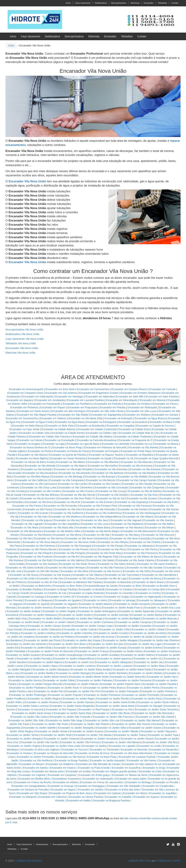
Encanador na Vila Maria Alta (57, 528)
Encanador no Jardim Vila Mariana (121, 742)
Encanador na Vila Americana (136, 466)
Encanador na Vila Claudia (137, 484)
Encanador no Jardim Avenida (111, 615)
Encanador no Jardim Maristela (109, 673)
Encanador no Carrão (148, 593)
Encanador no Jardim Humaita (34, 659)
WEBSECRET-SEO (140, 861)
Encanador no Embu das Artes (122, 790)
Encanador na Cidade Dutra (135, 429)
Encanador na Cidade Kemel (68, 433)
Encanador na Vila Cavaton (104, 484)
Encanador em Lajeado (122, 746)
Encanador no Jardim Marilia (37, 673)
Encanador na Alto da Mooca (145, 578)
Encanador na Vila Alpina (72, 466)
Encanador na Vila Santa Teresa (77, 564)
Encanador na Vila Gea (68, 509)
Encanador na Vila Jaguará (126, 520)
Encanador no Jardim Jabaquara (113, 662)
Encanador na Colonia (30, 440)
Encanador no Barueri (32, 764)
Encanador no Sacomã (31, 710)
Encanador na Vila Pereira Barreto (37, 549)
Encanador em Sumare (165, 415)
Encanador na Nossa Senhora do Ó (30, 447)
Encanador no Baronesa (118, 582)
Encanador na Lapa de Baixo (83, 444)
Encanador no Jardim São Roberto (90, 724)
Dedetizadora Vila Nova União (22, 334)
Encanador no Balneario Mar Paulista (81, 582)
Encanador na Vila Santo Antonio (116, 564)
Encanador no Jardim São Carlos (29, 717)
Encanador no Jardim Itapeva (46, 662)
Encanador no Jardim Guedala (102, 655)
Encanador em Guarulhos (126, 768)
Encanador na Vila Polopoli (36, 553)
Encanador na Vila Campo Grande (137, 480)
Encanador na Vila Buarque (100, 477)
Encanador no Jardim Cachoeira (95, 622)
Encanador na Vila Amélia (103, 466)
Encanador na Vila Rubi (39, 560)
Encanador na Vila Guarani (33, 513)
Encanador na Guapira (28, 444)
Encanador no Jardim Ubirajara (24, 739)
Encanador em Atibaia (65, 782)
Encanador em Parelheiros (78, 404)
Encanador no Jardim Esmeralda (72, 648)
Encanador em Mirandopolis (122, 400)
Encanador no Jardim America (35, 608)
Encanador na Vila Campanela (66, 480)
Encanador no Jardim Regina (44, 699)
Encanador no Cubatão (118, 797)
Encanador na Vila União (21, 578)
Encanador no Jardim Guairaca (161, 651)
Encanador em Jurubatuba (50, 400)
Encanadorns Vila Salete (100, 560)
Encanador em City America (61, 393)
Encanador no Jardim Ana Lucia (162, 608)
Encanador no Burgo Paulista (60, 589)
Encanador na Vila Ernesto (98, 502)
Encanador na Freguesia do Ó (136, 440)
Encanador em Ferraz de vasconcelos (101, 782)
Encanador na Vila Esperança (132, 502)
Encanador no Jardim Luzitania (115, 666)
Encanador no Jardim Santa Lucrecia (27, 706)
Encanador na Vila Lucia (95, 524)
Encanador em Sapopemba (106, 415)
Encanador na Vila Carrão (72, 484)
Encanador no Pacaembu (163, 750)
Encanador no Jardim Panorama (133, 680)
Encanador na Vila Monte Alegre (101, 531)
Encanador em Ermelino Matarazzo (140, 393)
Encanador (149, 3)
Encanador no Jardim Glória (126, 651)
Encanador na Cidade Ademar (59, 429)
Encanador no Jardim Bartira (146, 615)
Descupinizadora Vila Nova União (24, 330)
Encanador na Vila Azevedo (75, 473)
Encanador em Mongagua (90, 786)
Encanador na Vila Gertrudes (99, 509)
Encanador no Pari (122, 710)
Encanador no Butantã (91, 589)
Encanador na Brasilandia (90, 426)
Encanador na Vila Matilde (132, 477)
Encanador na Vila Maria (24, 528)
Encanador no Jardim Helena (137, 655)
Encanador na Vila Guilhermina (103, 513)
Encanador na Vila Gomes (132, 509)
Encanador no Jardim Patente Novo (120, 684)
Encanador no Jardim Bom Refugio (83, 619)
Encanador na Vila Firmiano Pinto (98, 506)
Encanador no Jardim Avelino (76, 615)
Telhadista (162, 3)
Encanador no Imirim (95, 600)
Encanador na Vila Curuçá (111, 491)
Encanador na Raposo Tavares (106, 455)
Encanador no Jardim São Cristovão (70, 717)
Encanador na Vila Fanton (27, 506)
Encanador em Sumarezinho (22, 418)
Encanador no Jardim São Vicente (131, 724)
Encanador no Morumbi (134, 750)
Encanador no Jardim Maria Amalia (91, 669)
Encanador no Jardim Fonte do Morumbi (50, 651)
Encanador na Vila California (31, 480)
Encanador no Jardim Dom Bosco (68, 644)
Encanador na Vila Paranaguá (75, 546)
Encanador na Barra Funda (165, 422)
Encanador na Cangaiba (120, 426)
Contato (175, 3)
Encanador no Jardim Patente (81, 684)
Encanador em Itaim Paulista (162, 397)
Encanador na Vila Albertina (103, 462)
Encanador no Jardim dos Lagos (144, 644)
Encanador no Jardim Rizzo (147, 699)
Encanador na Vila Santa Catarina (135, 560)
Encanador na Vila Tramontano (122, 575)
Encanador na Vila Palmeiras (39, 546)
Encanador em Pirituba (112, 407)
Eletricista (135, 3)
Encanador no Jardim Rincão (113, 699)
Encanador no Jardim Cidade (148, 629)
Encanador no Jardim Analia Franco (122, 608)
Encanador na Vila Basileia (140, 473)
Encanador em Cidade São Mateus (93, 437)
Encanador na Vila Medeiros (65, 517)
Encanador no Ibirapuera (39, 600)
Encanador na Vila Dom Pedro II (75, 498)
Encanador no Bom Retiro (68, 586)
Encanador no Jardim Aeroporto (132, 604)
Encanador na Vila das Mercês (78, 495)
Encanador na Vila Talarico (88, 575)
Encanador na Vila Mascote (136, 462)
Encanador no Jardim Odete (59, 680)
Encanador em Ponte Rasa (136, 451)
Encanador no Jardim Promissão (141, 695)
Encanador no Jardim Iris (148, 659)
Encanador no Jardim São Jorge (64, 720)
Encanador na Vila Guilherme (67, 513)
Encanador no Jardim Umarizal (61, 739)
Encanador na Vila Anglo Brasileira (73, 469)
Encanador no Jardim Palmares (95, 680)
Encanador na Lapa (54, 444)
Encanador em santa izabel (131, 779)
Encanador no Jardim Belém (45, 619)
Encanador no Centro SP (61, 597)
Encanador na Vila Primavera (140, 553)
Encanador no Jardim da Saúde (135, 637)
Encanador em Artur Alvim (60, 389)
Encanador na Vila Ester (164, 502)
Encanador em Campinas (62, 775)
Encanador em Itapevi (63, 790)
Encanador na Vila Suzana (55, 575)
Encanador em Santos (35, 768)
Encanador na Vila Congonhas (147, 487)
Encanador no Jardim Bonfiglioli (123, 619)
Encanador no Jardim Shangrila (76, 728)
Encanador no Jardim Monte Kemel (47, 677)
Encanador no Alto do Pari (43, 582)
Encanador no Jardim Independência (74, 659)
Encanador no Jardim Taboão (122, 731)
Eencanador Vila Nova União (22, 348)
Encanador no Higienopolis (146, 597)
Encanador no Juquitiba (162, 793)
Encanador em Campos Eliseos (130, 389)
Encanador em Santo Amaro (33, 411)
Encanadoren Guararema (66, 779)
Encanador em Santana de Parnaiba (28, 790)
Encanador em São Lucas (142, 411)
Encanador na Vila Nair (97, 535)
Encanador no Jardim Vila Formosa (80, 742)
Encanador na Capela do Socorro (155, 426)
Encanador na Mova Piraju (67, 447)
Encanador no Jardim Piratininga (27, 695)
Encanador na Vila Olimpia (113, 542)
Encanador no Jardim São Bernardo (152, 713)
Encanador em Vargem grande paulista (115, 771)
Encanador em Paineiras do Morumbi (106, 447)
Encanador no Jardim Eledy (36, 648)
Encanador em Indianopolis (38, 397)
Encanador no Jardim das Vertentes (26, 644)
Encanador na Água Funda (38, 422)
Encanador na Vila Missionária (24, 531)
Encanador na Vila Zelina (80, 578)
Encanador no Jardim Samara (77, 702)
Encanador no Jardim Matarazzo (39, 615)
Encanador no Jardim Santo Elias (72, 713)
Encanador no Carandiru (120, 593)
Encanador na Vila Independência (102, 517)
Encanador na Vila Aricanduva (40, 473)
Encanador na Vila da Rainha (145, 491)
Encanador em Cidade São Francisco (50, 437)
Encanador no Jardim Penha (143, 688)
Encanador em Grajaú (117, 597)
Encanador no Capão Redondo (86, 593)
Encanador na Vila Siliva (75, 571)
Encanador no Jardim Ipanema (114, 659)
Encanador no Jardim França (92, 651)
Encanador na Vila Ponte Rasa (105, 553)
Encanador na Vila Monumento (138, 531)
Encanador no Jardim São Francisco (113, 717)
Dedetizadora (101, 3)
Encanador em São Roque (32, 793)
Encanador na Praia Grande (94, 768)
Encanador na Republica (139, 455)
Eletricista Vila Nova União (20, 353)
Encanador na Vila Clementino (75, 487)
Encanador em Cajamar (32, 775)
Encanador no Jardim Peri (48, 691)
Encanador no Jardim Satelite (39, 728)
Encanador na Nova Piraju (102, 757)
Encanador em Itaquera (20, 400)
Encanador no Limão (149, 746)
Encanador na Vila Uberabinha (159, 575)
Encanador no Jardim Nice (162, 677)
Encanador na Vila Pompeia (69, 553)
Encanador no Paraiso (19, 753)
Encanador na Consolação (60, 440)
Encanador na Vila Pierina (143, 549)
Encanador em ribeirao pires (48, 771)
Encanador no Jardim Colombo (75, 633)
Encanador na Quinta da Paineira (68, 455)
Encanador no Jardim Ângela (59, 611)
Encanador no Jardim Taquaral (158, 731)
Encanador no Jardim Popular (65, 695)
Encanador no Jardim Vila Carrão (39, 742)
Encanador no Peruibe (166, 782)
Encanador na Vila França (38, 509)
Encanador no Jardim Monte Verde (88, 677)
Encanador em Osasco (63, 768)
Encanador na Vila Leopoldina (62, 524)
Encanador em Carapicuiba (158, 786)
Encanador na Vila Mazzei (100, 480)
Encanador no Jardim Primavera (102, 695)
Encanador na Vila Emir (67, 502)
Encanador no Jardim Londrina (77, 666)
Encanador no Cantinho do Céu (49, 593)
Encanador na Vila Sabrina (69, 560)
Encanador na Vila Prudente (36, 557)
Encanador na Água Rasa (70, 422)
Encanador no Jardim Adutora (96, 604)
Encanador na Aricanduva (133, 422)
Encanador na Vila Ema (38, 502)
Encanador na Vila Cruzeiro (79, 491)
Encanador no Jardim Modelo (146, 673)
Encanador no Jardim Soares (145, 728)
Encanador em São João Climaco (106, 411)
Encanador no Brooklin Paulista (24, 589)
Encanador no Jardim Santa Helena (157, 702)
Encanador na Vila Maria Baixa (93, 528)
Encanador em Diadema (60, 764)
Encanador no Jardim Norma (25, 680)
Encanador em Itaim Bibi (130, 397)
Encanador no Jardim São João (26, 720)
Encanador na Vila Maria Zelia (85, 418)
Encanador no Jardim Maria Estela (132, 669)
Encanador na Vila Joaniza (158, 520)
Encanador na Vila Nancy (126, 535)
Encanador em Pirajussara (82, 407)
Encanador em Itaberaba (100, 397)
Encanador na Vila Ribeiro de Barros (141, 557)
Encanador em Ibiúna (135, 793)
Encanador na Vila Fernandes (61, 506)
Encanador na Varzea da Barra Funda (33, 462)
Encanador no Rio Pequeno (61, 710)
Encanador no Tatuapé (149, 706)
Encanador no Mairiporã (23, 797)
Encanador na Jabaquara (139, 546)
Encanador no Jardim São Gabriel (155, 717)
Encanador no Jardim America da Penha (77, 608)
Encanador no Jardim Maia (149, 666)
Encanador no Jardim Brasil (24, 622)
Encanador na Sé (124, 458)
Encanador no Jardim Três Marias (93, 735)
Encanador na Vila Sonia (166, 571)
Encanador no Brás (130, 586)
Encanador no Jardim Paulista (159, 684)
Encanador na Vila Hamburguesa (142, 513)
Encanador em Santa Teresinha (68, 458)
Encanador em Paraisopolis (45, 404)
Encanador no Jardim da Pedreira (55, 637)
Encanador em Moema (152, 400)
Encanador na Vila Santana (41, 564)
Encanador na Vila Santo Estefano (156, 564)
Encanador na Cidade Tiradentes (133, 437)
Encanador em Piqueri (53, 407)
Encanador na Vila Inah (34, 517)
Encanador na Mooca (166, 444)
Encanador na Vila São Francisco (106, 568)
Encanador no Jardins (94, 746)
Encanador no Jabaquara (151, 600)
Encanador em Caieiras (108, 793)
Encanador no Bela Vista (59, 426)
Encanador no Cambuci (120, 589)
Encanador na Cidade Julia (35, 433)
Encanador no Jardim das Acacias (95, 637)
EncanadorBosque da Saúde (101, 586)
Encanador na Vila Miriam (159, 528)
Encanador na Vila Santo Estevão (25, 568)
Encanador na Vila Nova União (78, 542)
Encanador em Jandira (90, 790)
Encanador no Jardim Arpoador (107, 760)
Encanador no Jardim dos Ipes (106, 644)
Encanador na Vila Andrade (36, 469)
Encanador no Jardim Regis (78, 699)
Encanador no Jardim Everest (145, 648)
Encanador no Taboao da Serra (130, 775)
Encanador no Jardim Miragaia (120, 640)
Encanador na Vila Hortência (36, 760)
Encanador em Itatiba (78, 800)
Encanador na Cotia (150, 771)
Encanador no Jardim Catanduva (43, 629)
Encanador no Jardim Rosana (41, 702)
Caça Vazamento (83, 3)
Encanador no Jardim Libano (42, 666)
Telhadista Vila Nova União (21, 343)
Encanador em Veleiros (53, 418)
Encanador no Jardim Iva (79, 662)
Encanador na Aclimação (119, 418)
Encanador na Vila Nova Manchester (132, 753)
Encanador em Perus (165, 404)
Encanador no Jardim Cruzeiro (112, 633)
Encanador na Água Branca (150, 418)
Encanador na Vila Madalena (127, 524)
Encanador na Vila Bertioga (67, 477)
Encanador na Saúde (100, 458)
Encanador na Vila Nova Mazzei (41, 542)
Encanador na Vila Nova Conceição (130, 538)
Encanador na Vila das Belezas (41, 495)
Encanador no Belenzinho (37, 586)
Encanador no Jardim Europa (110, 648)
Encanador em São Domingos (68, 411)
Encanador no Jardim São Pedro (50, 724)
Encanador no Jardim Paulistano (27, 688)
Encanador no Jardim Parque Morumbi (40, 684)
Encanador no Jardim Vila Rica (160, 742)
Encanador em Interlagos (69, 397)
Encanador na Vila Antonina (145, 469)
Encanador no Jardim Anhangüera (97, 611)
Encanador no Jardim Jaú (148, 662)
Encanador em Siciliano (137, 415)
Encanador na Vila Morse (67, 535)
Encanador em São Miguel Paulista (37, 415)
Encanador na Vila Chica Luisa (39, 487)
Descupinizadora (119, 3)
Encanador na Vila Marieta (143, 447)
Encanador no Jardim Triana (130, 735)
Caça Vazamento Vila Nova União (25, 339)
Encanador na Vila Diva (144, 495)
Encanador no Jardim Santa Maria (115, 706)
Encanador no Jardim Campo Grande (49, 626)
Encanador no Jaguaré (64, 604)
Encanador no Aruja (154, 768)
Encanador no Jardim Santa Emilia (116, 702)
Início (68, 3)
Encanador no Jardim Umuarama (100, 739)
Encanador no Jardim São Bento (112, 713)
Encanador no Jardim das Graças (82, 640)
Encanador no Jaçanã (37, 604)
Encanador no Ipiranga (122, 600)
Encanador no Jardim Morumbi (128, 677)
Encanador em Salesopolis (98, 779)
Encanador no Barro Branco (149, 582)
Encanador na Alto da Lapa (111, 578)
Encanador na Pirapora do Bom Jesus (71, 793)
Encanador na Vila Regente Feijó (100, 557)
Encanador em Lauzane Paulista (86, 400)
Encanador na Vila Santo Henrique (65, 568)
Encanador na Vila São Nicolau (41, 571)
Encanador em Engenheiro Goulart (99, 393)
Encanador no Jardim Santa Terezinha (156, 710)
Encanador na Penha (40, 451)
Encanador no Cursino (89, 597)
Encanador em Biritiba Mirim (34, 779)
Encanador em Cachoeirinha (93, 389)
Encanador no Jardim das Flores (42, 640)
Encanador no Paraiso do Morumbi (54, 753)
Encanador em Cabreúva (52, 797)
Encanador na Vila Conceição (111, 487)
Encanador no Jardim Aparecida (136, 611)
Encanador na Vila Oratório (145, 542)
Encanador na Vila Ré (67, 557)
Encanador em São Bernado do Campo (98, 764)
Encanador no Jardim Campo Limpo (92, 626)
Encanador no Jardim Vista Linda (61, 746)
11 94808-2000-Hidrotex (28, 861)
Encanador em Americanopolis (27, 389)
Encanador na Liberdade (116, 444)
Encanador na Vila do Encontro (38, 498)
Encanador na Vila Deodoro (113, 495)
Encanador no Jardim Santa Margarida (72, 706)
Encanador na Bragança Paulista (111, 800)
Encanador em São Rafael (74, 415)
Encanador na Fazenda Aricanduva (96, 440)
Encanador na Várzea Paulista (86, 797)
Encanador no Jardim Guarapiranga (62, 655)
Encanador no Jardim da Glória (148, 633)
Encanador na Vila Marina (32, 455)
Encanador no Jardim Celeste (80, 629)
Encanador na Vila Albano (71, 462)
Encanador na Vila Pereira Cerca (77, 549)
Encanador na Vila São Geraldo (145, 568)
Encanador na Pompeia (105, 451)
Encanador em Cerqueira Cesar (26, 393)
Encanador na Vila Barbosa (108, 473)
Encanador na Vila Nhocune (158, 535)
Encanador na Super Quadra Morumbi (157, 458)
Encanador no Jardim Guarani (23, 655)
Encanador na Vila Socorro (105, 571)
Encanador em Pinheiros (24, 407)
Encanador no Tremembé (104, 750)
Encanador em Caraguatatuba (29, 786)
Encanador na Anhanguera (101, 422)
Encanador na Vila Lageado (27, 524)
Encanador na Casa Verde (24, 429)
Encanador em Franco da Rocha (33, 782)
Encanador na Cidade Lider (102, 433)
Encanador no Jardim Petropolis (120, 691)
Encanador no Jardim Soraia (51, 731)
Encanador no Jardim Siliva (111, 728)
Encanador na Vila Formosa (135, 506)
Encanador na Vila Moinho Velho (62, 531)
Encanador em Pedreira (108, 404)
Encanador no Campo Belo (150, 589)
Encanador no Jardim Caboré (58, 622)
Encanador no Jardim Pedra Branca (105, 688)
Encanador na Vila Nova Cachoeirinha (87, 538)
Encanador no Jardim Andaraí (24, 611)
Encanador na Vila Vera (50, 578)
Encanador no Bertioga (138, 782)
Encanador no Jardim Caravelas (133, 626)
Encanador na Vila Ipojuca (37, 520)
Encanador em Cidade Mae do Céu (139, 433)
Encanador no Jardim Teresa (23, 735)
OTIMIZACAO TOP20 (168, 861)
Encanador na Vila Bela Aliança (32, 477)
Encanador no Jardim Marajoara (51, 669)
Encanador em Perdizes (137, 404)
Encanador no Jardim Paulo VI (65, 688)
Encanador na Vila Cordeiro (45, 491)
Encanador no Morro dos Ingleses (41, 750)
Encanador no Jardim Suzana (86, 731)
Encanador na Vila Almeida (41, 466)
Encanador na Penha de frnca (92, 753)
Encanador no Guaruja (60, 786)
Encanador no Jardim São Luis (102, 720)
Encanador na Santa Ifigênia (32, 458)
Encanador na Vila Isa (66, 520)
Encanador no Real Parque (94, 710)
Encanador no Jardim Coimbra (38, 633)
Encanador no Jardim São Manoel (141, 720)
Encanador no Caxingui (31, 597)
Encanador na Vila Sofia (136, 571)
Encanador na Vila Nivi (19, 538)
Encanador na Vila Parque (108, 546)
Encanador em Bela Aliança (28, 426)
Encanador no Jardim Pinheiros (158, 691)
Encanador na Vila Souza (24, 575)
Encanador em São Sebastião (124, 786)
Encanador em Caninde (162, 389)
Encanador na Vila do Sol (110, 498)
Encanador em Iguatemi (68, 600)
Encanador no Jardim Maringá (73, 673)
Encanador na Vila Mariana (128, 528)
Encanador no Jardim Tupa (163, 735)
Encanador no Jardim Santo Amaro (32, 713)
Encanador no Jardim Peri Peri (83, 691)
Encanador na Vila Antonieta (111, 469)
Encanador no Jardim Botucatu (160, 619)
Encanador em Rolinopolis (142, 407)
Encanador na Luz (142, 444)
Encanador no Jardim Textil (56, 735)
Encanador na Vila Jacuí (95, 520)
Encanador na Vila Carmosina (39, 484)
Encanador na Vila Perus (112, 549)
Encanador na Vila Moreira (36, 535)
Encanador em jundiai (78, 771)
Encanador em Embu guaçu (94, 775)
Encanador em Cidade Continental (97, 429)
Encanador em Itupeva (146, 797)
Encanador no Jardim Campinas (134, 622)
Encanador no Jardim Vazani (137, 739)
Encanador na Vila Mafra (159, 524)
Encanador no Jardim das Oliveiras (159, 640)
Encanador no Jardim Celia (114, 629)
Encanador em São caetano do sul (142, 764)
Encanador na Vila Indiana (138, 517)
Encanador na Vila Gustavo (142, 498)
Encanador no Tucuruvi (75, 750)
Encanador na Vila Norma (48, 538)
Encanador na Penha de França (72, 451)
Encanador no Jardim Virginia (24, 746)
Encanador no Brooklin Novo (159, 586)
